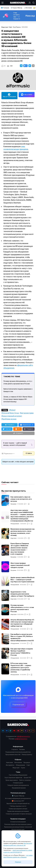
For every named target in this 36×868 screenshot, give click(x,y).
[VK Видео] (18, 731)
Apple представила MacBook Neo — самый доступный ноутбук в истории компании (23, 580)
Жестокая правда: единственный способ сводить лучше (20, 565)
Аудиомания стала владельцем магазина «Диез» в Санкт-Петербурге (22, 594)
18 (27, 614)
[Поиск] (33, 3)
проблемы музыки (10, 419)
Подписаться (18, 705)
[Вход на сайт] (30, 3)
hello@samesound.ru (24, 736)
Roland (13, 410)
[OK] (29, 731)
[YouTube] (14, 731)
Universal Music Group (11, 413)
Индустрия (5, 27)
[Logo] (18, 3)
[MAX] (10, 731)
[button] (21, 66)
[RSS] (33, 731)
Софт (11, 27)
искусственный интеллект (12, 416)
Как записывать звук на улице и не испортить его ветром (21, 499)
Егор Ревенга (17, 27)
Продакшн (13, 504)
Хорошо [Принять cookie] (18, 862)
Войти (29, 453)
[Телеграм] (3, 731)
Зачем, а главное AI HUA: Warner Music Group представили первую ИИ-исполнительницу (18, 399)
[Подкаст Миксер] (26, 731)
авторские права (27, 413)
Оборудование (15, 524)
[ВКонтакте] (7, 731)
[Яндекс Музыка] (22, 731)
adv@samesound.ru (21, 739)
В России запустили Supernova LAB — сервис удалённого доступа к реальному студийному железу (21, 668)
